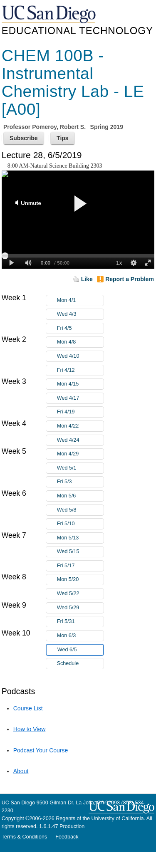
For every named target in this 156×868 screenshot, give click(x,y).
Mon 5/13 (80, 538)
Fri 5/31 (80, 622)
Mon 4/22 (80, 426)
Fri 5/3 (80, 482)
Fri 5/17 (80, 566)
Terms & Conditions (24, 837)
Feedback (67, 837)
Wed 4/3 (80, 314)
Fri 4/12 (80, 370)
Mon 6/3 (80, 636)
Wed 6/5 (80, 650)
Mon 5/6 (80, 496)
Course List (28, 708)
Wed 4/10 (80, 356)
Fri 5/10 (80, 524)
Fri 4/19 (80, 412)
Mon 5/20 (80, 580)
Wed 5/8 (80, 510)
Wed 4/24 (80, 440)
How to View (30, 729)
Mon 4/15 (80, 384)
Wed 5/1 (80, 468)
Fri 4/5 (80, 328)
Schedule (68, 663)
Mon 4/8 (80, 342)
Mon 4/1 (80, 300)
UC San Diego (50, 15)
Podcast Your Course (41, 750)
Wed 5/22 (80, 594)
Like (87, 279)
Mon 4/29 (80, 454)
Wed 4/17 (80, 398)
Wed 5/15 (80, 552)
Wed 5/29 (80, 608)
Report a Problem (130, 279)
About (21, 771)
